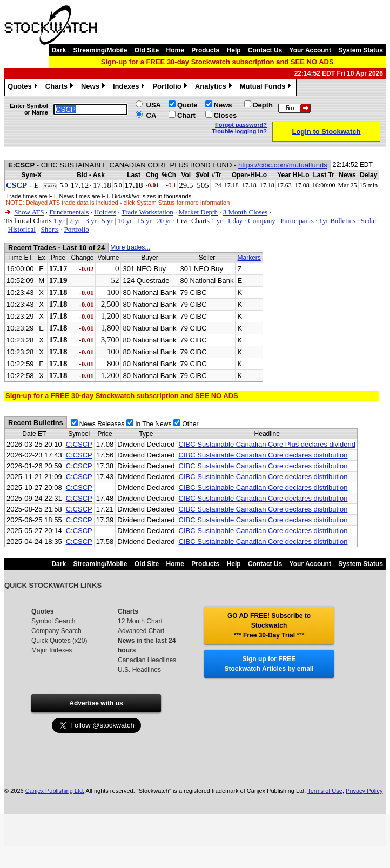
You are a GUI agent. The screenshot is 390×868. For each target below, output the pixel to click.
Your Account (310, 50)
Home (175, 50)
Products (205, 50)
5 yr (107, 221)
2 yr (75, 221)
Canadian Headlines (147, 660)
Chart (186, 115)
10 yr (125, 221)
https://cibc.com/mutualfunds (283, 165)
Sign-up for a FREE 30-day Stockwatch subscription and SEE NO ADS (217, 62)
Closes (226, 115)
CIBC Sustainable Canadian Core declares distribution (263, 455)
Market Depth (199, 212)
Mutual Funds (267, 88)
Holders (105, 212)
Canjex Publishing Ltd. (55, 791)
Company (262, 221)
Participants (297, 221)
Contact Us (265, 50)
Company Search (56, 631)
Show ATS (29, 212)
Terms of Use (325, 791)
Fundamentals (69, 212)
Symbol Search (53, 621)
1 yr (59, 221)
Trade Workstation (147, 212)
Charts (60, 88)
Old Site (147, 50)
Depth (263, 105)
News (94, 88)
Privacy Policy (364, 791)
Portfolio (171, 88)
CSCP (16, 185)
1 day (235, 221)
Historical (22, 229)
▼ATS (49, 186)
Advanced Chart (141, 631)
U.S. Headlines (139, 670)
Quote (187, 105)
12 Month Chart (140, 621)
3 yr (91, 221)
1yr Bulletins (338, 221)
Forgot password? (241, 125)
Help (234, 50)
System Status (361, 50)
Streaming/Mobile (100, 50)
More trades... (130, 247)
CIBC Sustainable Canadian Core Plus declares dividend (267, 444)
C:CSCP (79, 444)
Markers (249, 258)
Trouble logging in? (239, 131)
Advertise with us (96, 703)
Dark (59, 50)
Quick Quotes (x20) (59, 641)
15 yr (144, 221)
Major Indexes (52, 650)
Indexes (130, 88)
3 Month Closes (245, 212)
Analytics (215, 88)
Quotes (24, 88)
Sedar (369, 221)
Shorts (50, 229)
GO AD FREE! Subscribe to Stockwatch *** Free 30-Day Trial (269, 625)
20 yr (164, 221)
